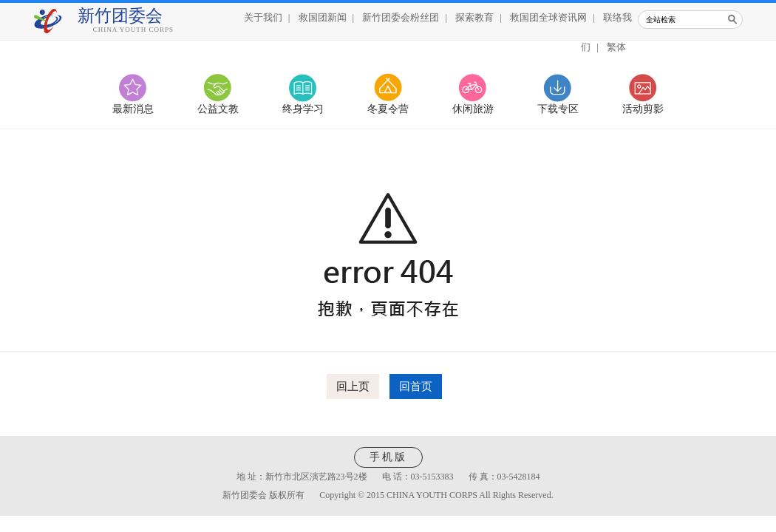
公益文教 (218, 109)
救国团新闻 (323, 17)
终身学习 (303, 109)
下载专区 (558, 109)
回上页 (353, 386)
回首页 (416, 386)
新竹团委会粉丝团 (401, 17)
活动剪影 (643, 109)
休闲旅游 (473, 109)
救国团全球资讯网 (548, 17)
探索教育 (474, 17)
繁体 (616, 47)
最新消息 (133, 109)
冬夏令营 (388, 109)
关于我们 (263, 17)
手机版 (388, 457)
